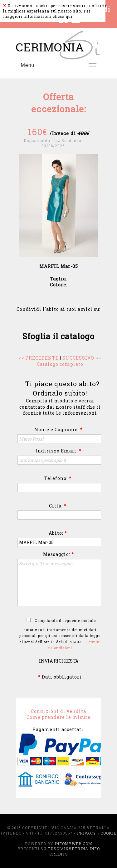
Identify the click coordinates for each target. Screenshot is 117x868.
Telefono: (58, 478)
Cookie (108, 833)
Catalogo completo (60, 364)
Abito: (58, 533)
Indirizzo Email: (58, 451)
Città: (58, 506)
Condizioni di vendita (58, 711)
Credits (59, 854)
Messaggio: (58, 554)
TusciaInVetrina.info (74, 849)
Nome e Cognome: (58, 429)
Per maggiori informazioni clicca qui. (47, 14)
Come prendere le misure (58, 717)
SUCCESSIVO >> (82, 358)
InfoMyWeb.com (73, 844)
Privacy (87, 833)
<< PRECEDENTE (39, 358)
